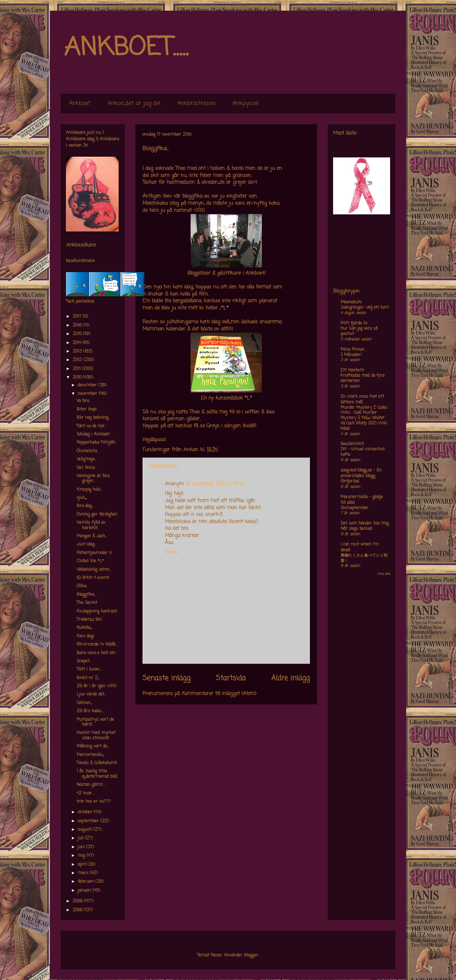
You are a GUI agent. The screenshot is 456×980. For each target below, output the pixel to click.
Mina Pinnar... (354, 350)
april (83, 865)
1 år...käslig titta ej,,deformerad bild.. (97, 774)
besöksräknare (80, 261)
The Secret (87, 603)
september (89, 821)
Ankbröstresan (196, 104)
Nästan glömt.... (91, 785)
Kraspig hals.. (89, 490)
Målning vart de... (93, 746)
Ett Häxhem (352, 370)
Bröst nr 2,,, (88, 678)
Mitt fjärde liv (354, 323)
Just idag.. (86, 544)
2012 (78, 360)
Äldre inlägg (291, 678)
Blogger (251, 955)
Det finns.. (86, 468)
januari (85, 891)
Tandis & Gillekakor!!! (97, 763)
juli (81, 838)
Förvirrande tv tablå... (97, 645)
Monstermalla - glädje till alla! (362, 500)
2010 (78, 377)
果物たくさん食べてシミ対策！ (364, 558)
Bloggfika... (86, 595)
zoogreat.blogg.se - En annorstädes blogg (361, 473)
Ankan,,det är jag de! (134, 104)
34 (85, 146)
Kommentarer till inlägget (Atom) (219, 694)
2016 (78, 325)
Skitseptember (354, 508)
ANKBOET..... (126, 48)
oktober (86, 812)
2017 (78, 317)
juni (82, 847)
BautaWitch (352, 444)
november (88, 394)
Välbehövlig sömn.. (94, 570)
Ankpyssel (246, 104)
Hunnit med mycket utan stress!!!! (96, 735)
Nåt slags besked (356, 529)
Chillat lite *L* (90, 561)
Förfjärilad (350, 481)
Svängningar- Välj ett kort (365, 308)
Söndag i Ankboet (93, 434)
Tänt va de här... (92, 426)
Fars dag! (85, 636)
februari (87, 882)
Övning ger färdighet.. (97, 515)
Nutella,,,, (84, 628)
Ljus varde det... (92, 694)
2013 (78, 351)
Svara (171, 552)
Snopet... (84, 661)
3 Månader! (351, 355)
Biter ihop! (87, 410)
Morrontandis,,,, (90, 755)
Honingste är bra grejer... (93, 479)
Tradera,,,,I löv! (89, 620)
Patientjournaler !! (94, 553)
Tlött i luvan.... (89, 669)
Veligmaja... (87, 459)
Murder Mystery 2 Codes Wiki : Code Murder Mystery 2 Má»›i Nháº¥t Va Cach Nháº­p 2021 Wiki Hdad (364, 418)
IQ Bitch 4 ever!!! (93, 578)
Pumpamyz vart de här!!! (95, 722)
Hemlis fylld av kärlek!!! (91, 525)
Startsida (231, 678)
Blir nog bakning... (94, 418)
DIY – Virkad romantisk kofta (363, 452)
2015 (78, 334)
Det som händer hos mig (365, 523)
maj (82, 856)
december (88, 385)
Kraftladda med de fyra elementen (362, 378)
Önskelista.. (87, 451)
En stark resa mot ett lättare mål (362, 400)
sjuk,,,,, (82, 498)
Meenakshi (351, 302)
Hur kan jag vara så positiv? (359, 331)
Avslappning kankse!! (97, 611)
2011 (77, 369)
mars (84, 873)
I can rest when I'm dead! (360, 547)
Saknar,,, (84, 703)
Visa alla (384, 574)
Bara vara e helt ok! (96, 653)
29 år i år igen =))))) (96, 686)
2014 (78, 343)
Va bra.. (84, 401)
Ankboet (80, 104)
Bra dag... (85, 506)
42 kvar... (85, 793)
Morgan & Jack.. (92, 536)
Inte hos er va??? (94, 802)
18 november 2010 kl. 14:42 (215, 484)
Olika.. (82, 586)
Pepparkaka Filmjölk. (96, 443)
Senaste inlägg (167, 678)
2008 (78, 910)
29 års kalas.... (90, 711)
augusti (85, 830)
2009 (78, 901)
